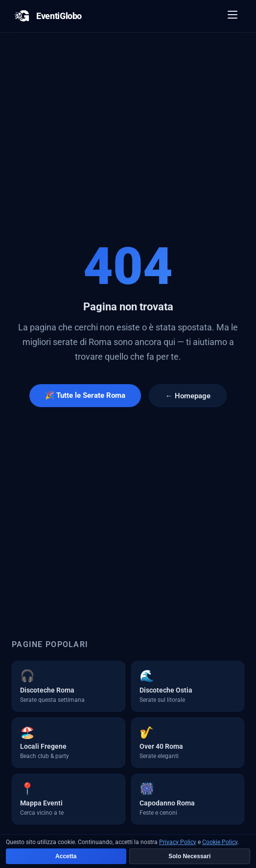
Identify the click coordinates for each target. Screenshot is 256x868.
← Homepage (187, 396)
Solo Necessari (189, 856)
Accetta (66, 856)
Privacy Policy (178, 842)
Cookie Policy (220, 842)
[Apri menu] (233, 16)
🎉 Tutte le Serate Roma (85, 395)
